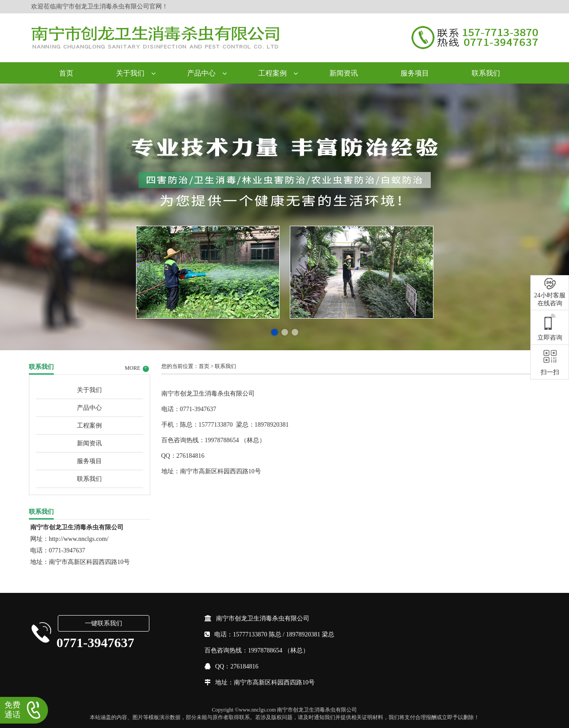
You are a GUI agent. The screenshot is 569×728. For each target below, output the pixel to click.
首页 (66, 73)
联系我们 (486, 73)
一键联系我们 (104, 623)
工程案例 (272, 73)
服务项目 (415, 73)
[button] (274, 332)
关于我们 (130, 73)
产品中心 (201, 73)
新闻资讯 (344, 73)
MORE (137, 368)
